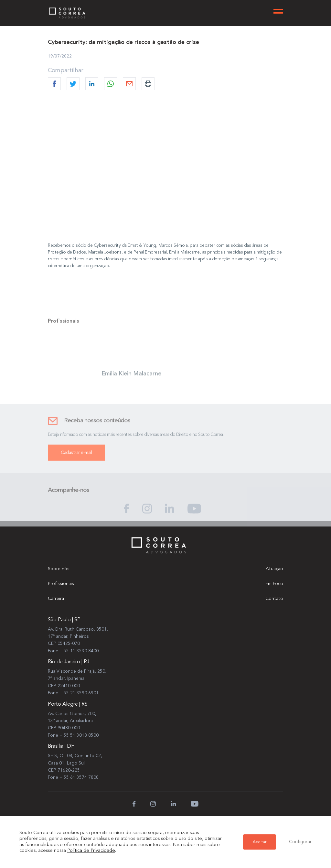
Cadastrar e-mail (76, 457)
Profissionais (61, 584)
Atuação (274, 569)
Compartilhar (66, 71)
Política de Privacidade (91, 851)
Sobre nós (59, 569)
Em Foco (274, 584)
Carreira (56, 599)
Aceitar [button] (260, 842)
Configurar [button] (300, 842)
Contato (274, 599)
